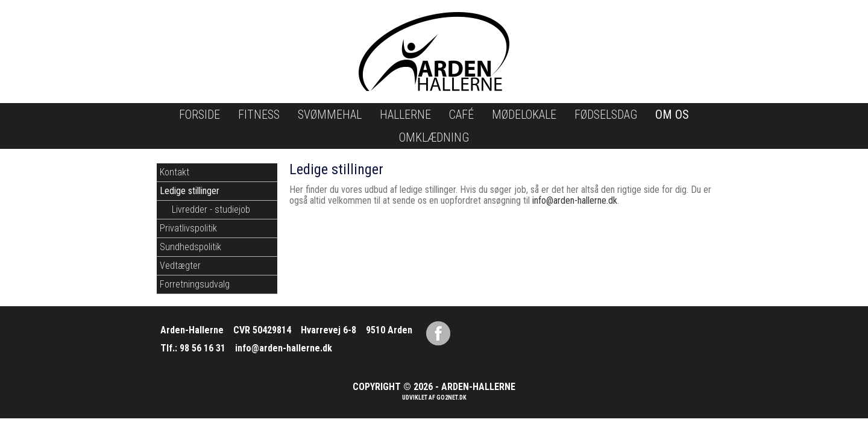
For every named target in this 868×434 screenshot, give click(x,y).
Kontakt (175, 172)
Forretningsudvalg (195, 284)
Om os (672, 115)
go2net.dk (451, 398)
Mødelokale (524, 115)
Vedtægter (180, 266)
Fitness (259, 115)
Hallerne (405, 115)
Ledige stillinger (190, 191)
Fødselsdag (606, 115)
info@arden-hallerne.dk (575, 200)
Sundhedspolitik (190, 247)
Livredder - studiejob (211, 209)
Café (461, 115)
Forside (200, 115)
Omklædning (434, 137)
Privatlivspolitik (188, 228)
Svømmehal (330, 115)
